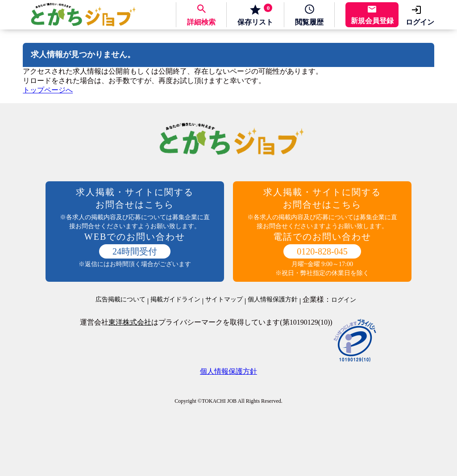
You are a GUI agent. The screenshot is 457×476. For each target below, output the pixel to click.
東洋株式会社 (130, 322)
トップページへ (48, 90)
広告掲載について (120, 300)
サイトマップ (224, 300)
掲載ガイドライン (175, 300)
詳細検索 (201, 22)
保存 (255, 15)
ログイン (420, 22)
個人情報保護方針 (273, 300)
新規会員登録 (372, 21)
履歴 (309, 22)
